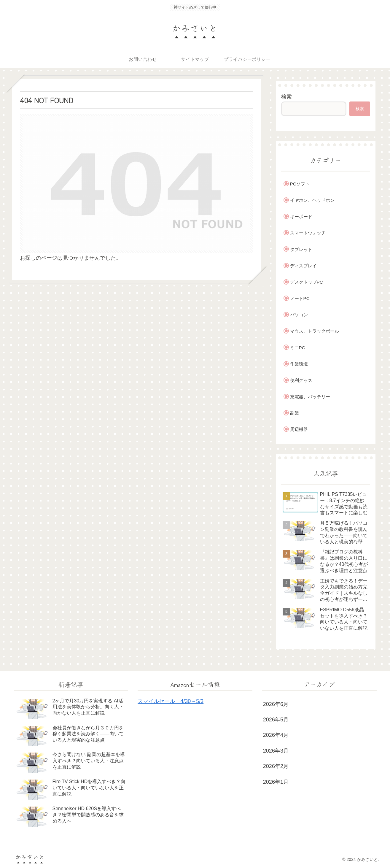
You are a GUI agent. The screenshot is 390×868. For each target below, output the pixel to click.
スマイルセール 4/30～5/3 (171, 701)
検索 (286, 97)
